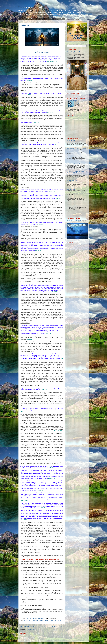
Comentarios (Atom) (31, 630)
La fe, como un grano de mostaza (74, 137)
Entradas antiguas (58, 627)
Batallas (26, 620)
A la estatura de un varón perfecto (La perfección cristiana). (75, 170)
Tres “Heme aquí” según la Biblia (74, 145)
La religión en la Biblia (72, 161)
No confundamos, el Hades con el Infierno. (76, 129)
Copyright (55, 19)
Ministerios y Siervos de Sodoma (76, 52)
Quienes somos (35, 19)
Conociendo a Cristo (31, 7)
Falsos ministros (51, 620)
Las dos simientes (71, 121)
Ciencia (30, 620)
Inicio (44, 627)
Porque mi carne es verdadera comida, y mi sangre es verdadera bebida (77, 186)
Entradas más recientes (28, 627)
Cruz (46, 620)
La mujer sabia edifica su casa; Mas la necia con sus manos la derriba (77, 153)
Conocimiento (35, 620)
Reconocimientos (46, 19)
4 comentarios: (41, 618)
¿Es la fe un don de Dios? (73, 178)
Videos (62, 19)
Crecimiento (41, 620)
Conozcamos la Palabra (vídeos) (74, 201)
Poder (58, 620)
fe (56, 620)
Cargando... (70, 95)
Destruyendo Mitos (73, 101)
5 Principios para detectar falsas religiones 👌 (80, 102)
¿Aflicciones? (25, 25)
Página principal (25, 19)
